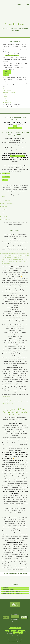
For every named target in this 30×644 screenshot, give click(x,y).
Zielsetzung (5, 588)
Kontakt (15, 126)
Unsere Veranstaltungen (15, 128)
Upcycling (7, 71)
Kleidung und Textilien (8, 590)
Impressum (14, 631)
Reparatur (7, 73)
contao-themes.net (18, 633)
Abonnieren (24, 618)
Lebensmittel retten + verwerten (11, 592)
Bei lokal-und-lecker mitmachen (15, 604)
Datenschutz (22, 631)
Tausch (6, 75)
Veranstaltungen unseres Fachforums (12, 593)
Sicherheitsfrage (15, 614)
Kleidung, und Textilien (12, 56)
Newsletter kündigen (15, 628)
